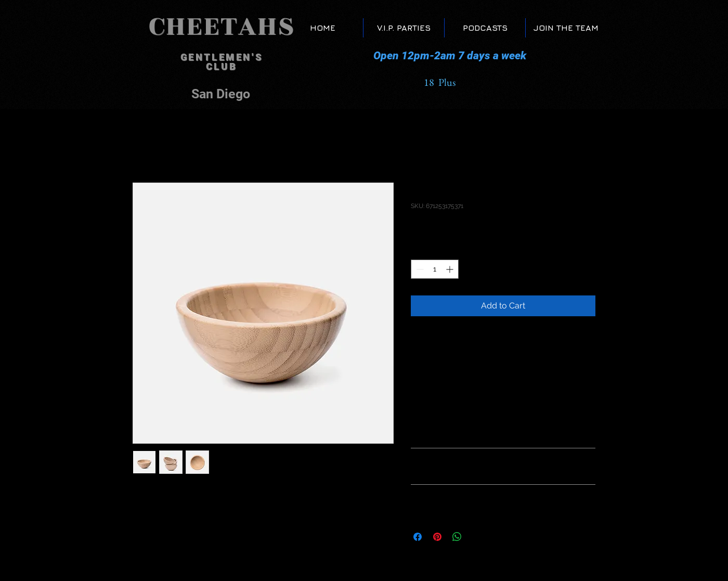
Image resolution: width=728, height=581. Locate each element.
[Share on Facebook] (418, 537)
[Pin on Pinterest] (437, 537)
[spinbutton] (435, 269)
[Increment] (451, 269)
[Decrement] (419, 269)
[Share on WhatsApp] (457, 537)
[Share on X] (477, 537)
